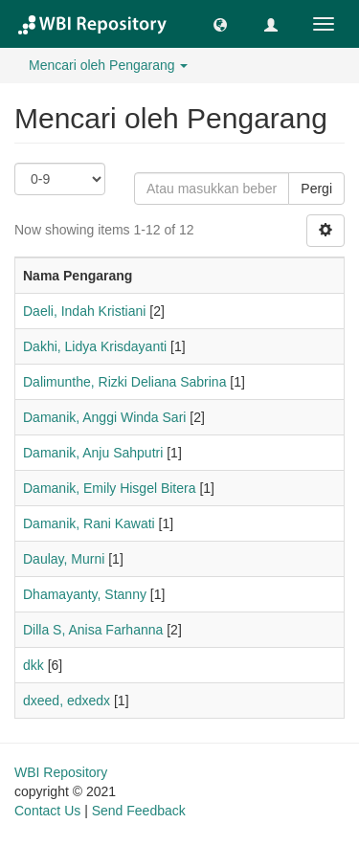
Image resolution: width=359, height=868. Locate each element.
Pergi (316, 189)
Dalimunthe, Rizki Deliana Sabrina (124, 382)
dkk (34, 665)
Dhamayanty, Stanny (85, 594)
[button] (220, 24)
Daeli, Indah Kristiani (84, 311)
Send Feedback (139, 811)
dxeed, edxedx (67, 701)
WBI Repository (61, 772)
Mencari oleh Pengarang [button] (108, 65)
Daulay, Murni (64, 559)
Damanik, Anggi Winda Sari (104, 417)
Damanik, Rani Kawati (89, 523)
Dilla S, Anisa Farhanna (93, 630)
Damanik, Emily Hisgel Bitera (110, 488)
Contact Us (47, 811)
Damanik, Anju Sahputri (93, 453)
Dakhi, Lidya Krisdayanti (95, 346)
